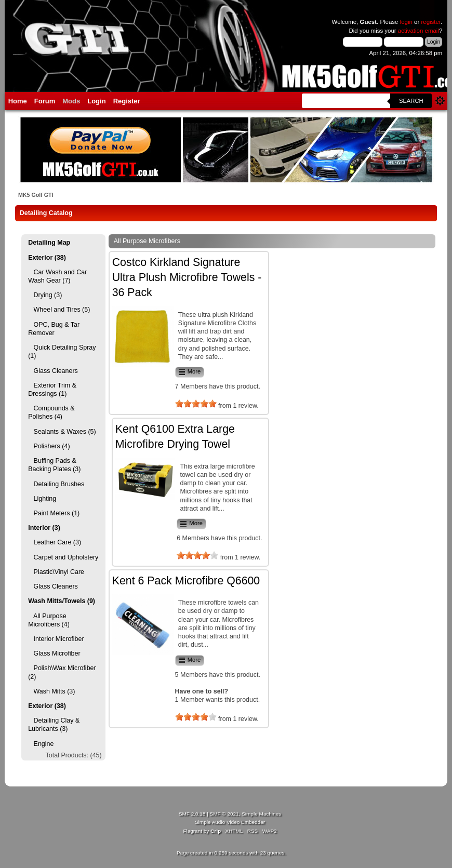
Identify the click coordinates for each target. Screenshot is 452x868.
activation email (418, 31)
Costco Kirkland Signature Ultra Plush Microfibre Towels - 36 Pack (187, 278)
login (406, 22)
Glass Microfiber (54, 653)
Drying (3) (45, 295)
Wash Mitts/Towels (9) (62, 601)
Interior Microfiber (56, 639)
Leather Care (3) (55, 542)
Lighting (42, 499)
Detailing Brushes (56, 484)
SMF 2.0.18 (192, 814)
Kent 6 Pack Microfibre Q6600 (186, 581)
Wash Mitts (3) (51, 691)
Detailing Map (49, 243)
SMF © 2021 (224, 814)
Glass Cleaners (53, 371)
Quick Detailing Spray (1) (62, 352)
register (431, 22)
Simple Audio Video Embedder (230, 822)
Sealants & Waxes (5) (62, 432)
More (190, 372)
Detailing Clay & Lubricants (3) (54, 725)
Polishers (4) (49, 446)
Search (411, 101)
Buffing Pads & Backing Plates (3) (54, 465)
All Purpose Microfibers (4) (49, 620)
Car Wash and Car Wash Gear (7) (57, 276)
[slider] (196, 404)
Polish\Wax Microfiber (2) (62, 672)
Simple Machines (261, 814)
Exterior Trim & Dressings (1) (52, 390)
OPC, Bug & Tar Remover (54, 329)
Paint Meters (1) (54, 513)
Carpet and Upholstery (63, 557)
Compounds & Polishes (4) (51, 412)
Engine (41, 744)
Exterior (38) (47, 258)
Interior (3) (44, 528)
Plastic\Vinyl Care (56, 572)
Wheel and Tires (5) (59, 310)
